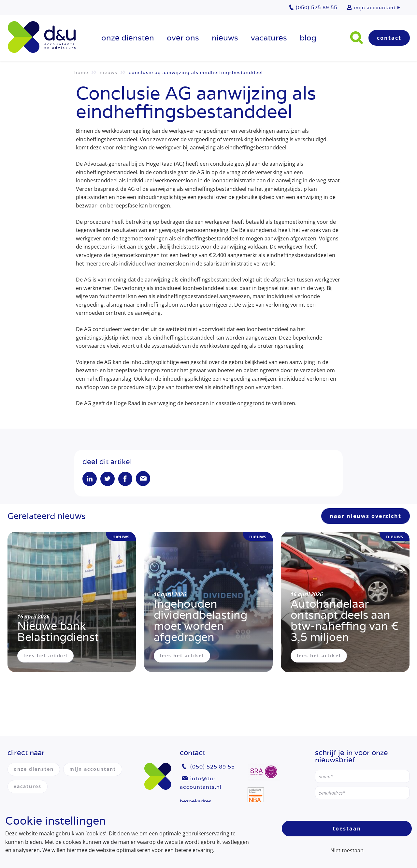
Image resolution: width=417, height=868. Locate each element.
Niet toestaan (347, 850)
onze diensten (128, 38)
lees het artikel (45, 656)
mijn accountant (375, 8)
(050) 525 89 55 (213, 767)
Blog (308, 38)
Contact (389, 38)
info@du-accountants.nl (201, 783)
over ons (183, 38)
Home (81, 72)
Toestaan (347, 829)
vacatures (269, 38)
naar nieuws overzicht (366, 516)
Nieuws (225, 38)
